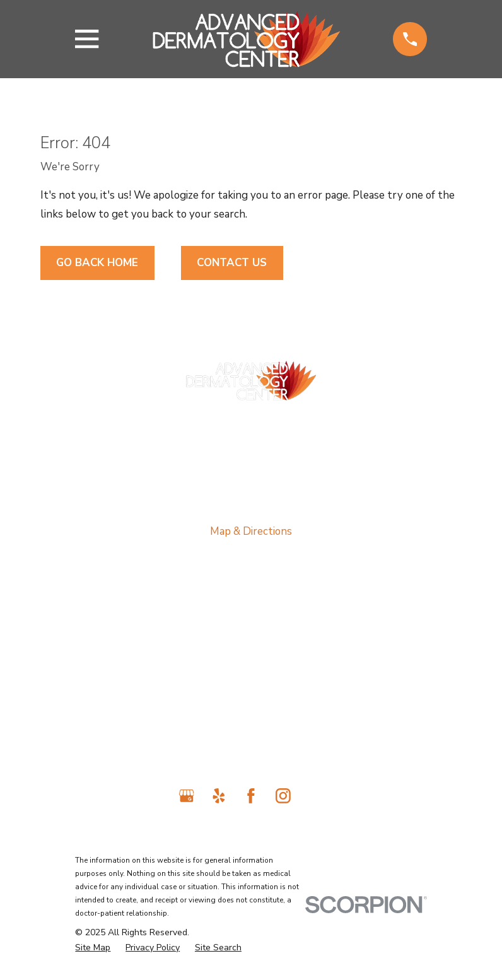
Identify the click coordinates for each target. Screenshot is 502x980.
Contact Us (232, 263)
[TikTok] (316, 796)
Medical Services (251, 652)
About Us (251, 626)
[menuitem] (93, 948)
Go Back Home (97, 263)
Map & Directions (251, 531)
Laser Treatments (251, 678)
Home (251, 600)
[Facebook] (251, 796)
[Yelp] (219, 796)
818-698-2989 (251, 421)
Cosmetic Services (251, 703)
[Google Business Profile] (187, 796)
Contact (251, 729)
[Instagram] (283, 796)
